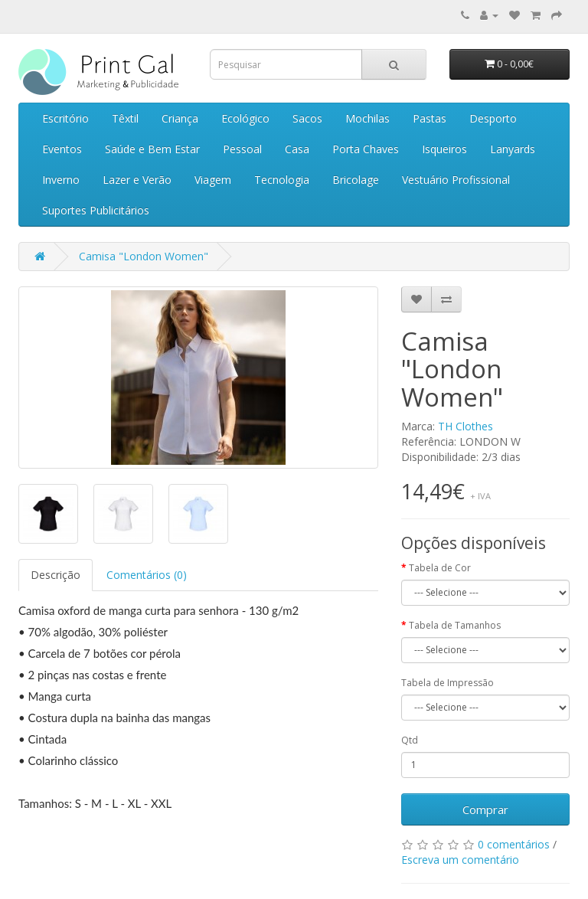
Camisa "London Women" (144, 256)
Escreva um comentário (460, 860)
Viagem (213, 180)
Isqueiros (444, 149)
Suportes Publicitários (96, 210)
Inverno (61, 180)
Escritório (65, 118)
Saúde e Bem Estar (152, 149)
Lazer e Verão (137, 180)
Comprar (485, 809)
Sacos (307, 118)
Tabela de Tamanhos (455, 625)
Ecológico (245, 118)
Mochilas (367, 118)
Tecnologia (282, 180)
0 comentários (514, 844)
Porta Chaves (366, 149)
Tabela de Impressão (448, 683)
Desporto (493, 118)
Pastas (430, 118)
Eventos (62, 149)
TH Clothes (465, 426)
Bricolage (356, 180)
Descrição (56, 575)
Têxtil (125, 118)
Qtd (410, 740)
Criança (180, 118)
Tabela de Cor (440, 568)
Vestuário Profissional (456, 180)
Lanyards (513, 149)
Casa (297, 149)
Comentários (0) (147, 575)
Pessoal (242, 149)
